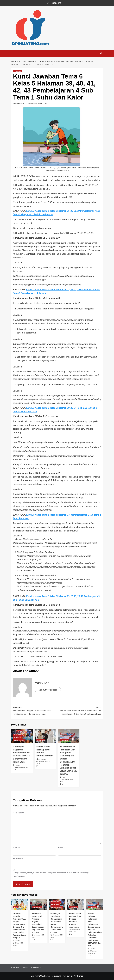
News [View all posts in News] (16, 907)
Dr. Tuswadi (42, 759)
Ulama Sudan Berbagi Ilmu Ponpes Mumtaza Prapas (75, 919)
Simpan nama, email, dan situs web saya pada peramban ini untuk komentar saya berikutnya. (52, 874)
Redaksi (25, 968)
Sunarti (17, 765)
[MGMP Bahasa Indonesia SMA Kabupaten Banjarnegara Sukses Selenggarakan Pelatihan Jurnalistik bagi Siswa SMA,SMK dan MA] (69, 736)
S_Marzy (37, 933)
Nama (16, 847)
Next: (79, 711)
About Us (15, 968)
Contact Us (36, 968)
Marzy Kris (19, 104)
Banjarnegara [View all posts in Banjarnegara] (18, 735)
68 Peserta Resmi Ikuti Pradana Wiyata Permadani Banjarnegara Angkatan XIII (38, 922)
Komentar (18, 813)
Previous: (35, 711)
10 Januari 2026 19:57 (22, 768)
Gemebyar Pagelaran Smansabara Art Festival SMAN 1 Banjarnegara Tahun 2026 (57, 922)
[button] (14, 53)
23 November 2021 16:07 (34, 104)
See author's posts (48, 690)
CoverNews (65, 976)
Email (61, 847)
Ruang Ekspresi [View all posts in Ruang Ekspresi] (19, 740)
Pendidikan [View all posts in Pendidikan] (18, 71)
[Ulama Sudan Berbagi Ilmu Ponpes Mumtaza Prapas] (45, 736)
